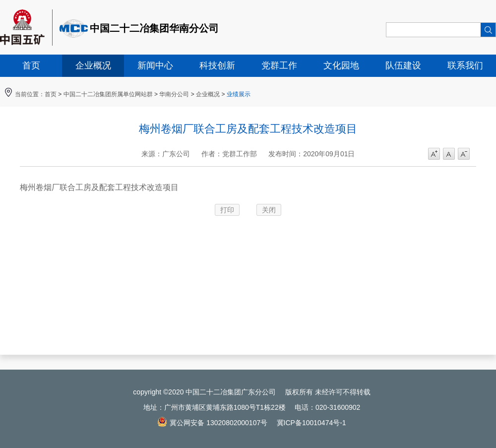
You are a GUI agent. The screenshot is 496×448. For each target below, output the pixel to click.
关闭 (269, 210)
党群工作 (279, 65)
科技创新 (217, 65)
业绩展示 (239, 94)
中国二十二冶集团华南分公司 (154, 28)
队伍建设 (403, 65)
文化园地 (341, 65)
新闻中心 (155, 65)
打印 (227, 210)
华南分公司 (174, 94)
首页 (31, 65)
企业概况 (93, 65)
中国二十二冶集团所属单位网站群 (108, 94)
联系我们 (465, 65)
